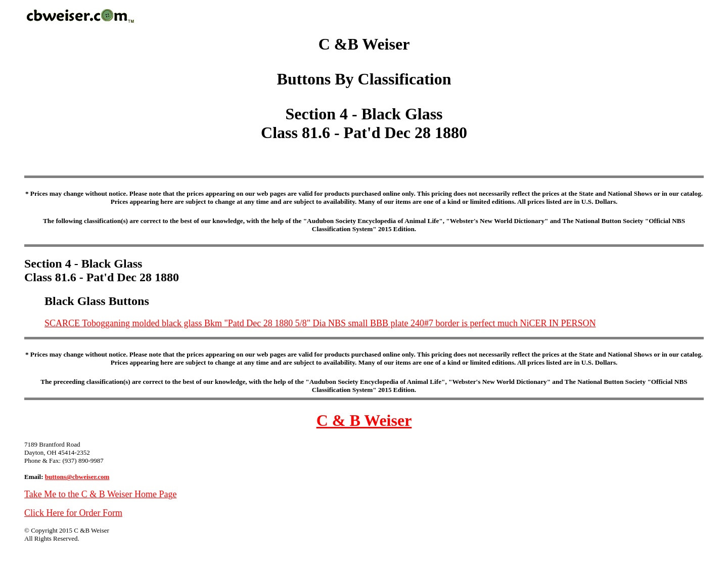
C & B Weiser (364, 420)
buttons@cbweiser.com (77, 477)
